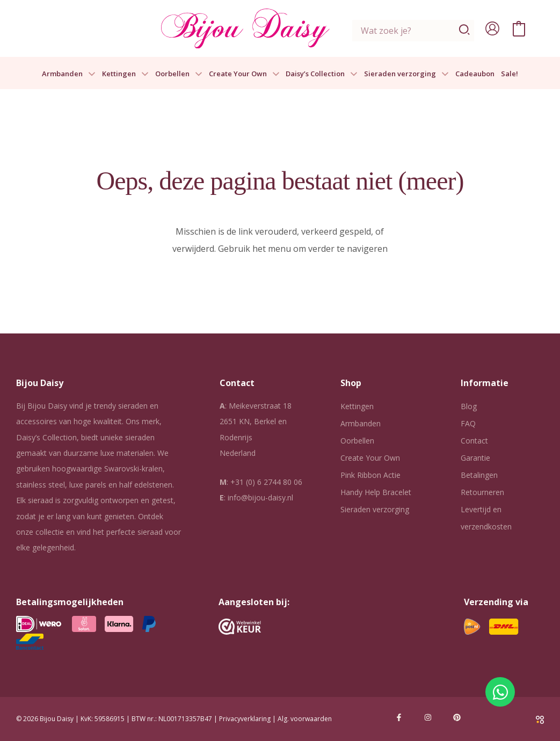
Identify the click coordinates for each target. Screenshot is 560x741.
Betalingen (479, 475)
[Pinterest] (457, 717)
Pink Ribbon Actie (370, 475)
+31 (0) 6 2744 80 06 (266, 482)
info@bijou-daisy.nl (260, 497)
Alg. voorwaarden (305, 719)
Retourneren (482, 492)
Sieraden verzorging (406, 74)
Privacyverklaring (245, 719)
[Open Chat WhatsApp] (500, 692)
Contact (474, 441)
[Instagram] (428, 717)
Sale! (510, 74)
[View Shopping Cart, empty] (519, 28)
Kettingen (125, 74)
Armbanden (69, 74)
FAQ (468, 423)
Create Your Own (244, 74)
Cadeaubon (475, 74)
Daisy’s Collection (322, 74)
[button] (89, 74)
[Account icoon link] (492, 28)
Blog (469, 406)
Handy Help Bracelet (376, 492)
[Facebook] (399, 717)
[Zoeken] (465, 31)
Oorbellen (179, 74)
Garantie (475, 458)
